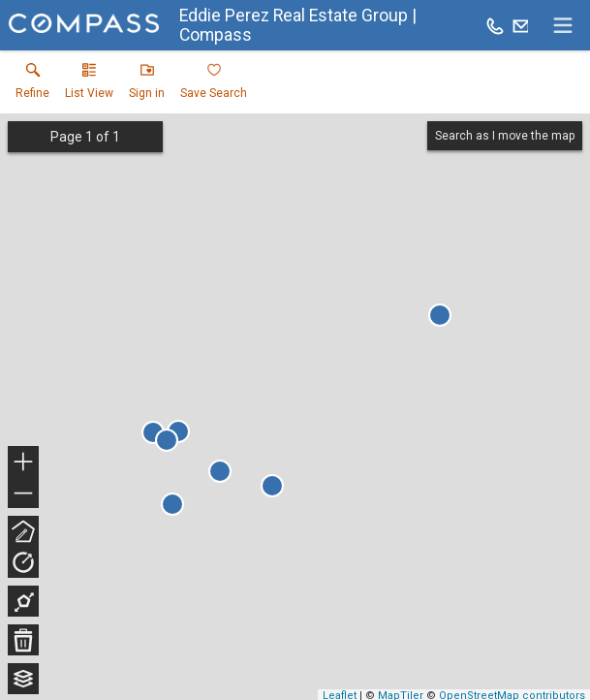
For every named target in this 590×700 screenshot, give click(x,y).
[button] (89, 85)
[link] (32, 85)
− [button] (23, 493)
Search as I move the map (505, 136)
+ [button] (24, 463)
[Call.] (495, 25)
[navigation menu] (563, 25)
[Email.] (521, 25)
